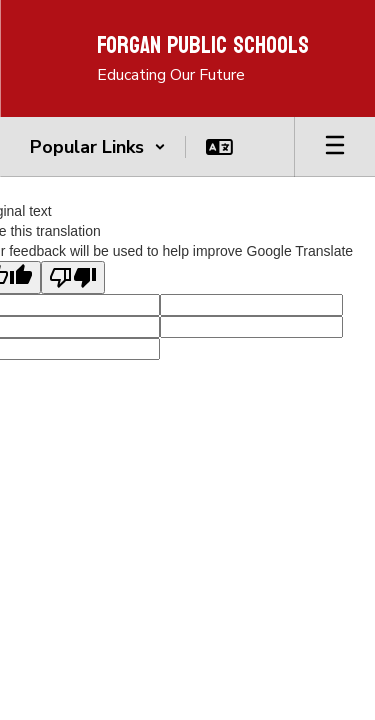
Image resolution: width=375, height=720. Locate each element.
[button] (98, 147)
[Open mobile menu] (335, 147)
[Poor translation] (73, 277)
